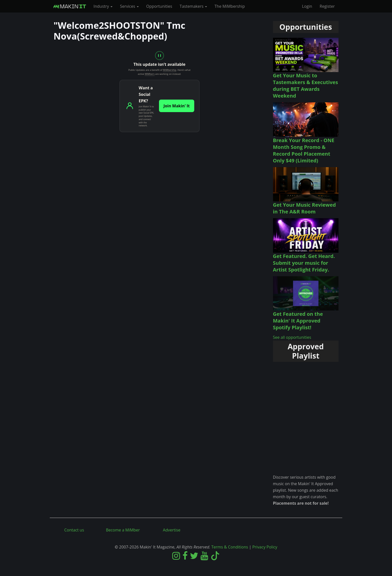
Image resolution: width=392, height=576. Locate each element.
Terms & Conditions (230, 547)
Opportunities (159, 6)
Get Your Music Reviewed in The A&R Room (304, 208)
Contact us (74, 530)
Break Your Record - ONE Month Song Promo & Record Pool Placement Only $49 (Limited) (304, 150)
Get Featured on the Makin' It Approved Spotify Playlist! (298, 321)
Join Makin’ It (177, 106)
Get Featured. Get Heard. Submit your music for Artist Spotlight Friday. (304, 263)
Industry (103, 6)
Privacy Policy (265, 547)
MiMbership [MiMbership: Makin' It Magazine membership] (170, 70)
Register (327, 6)
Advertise (172, 530)
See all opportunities (292, 337)
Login (307, 6)
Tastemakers (193, 6)
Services (129, 6)
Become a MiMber (123, 530)
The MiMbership (230, 6)
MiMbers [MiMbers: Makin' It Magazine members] (150, 74)
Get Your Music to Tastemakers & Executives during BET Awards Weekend (305, 86)
